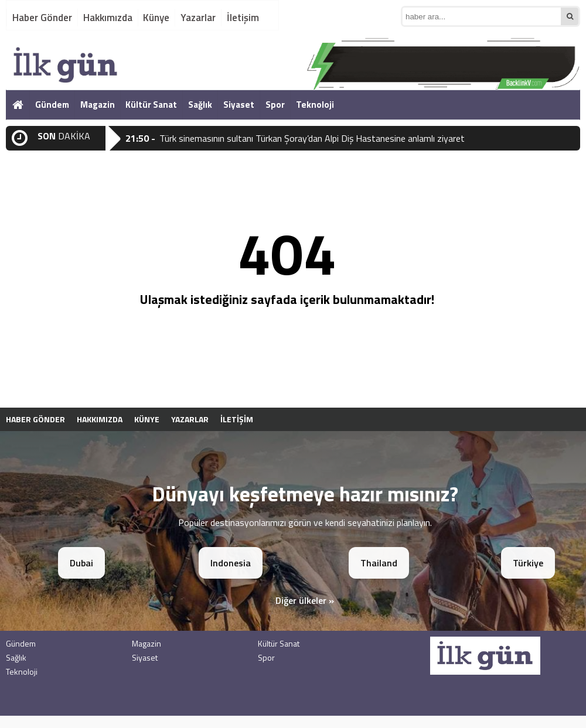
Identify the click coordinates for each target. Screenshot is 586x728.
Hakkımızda (108, 18)
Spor (275, 105)
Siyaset (239, 105)
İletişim (243, 18)
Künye (156, 18)
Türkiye (528, 563)
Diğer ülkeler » (305, 600)
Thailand (379, 563)
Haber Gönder (42, 18)
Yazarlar (198, 18)
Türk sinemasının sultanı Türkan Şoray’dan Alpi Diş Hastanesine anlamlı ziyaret (312, 138)
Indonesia (231, 563)
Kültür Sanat (151, 105)
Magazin (98, 105)
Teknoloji (315, 105)
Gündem (52, 105)
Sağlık (200, 105)
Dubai (81, 563)
